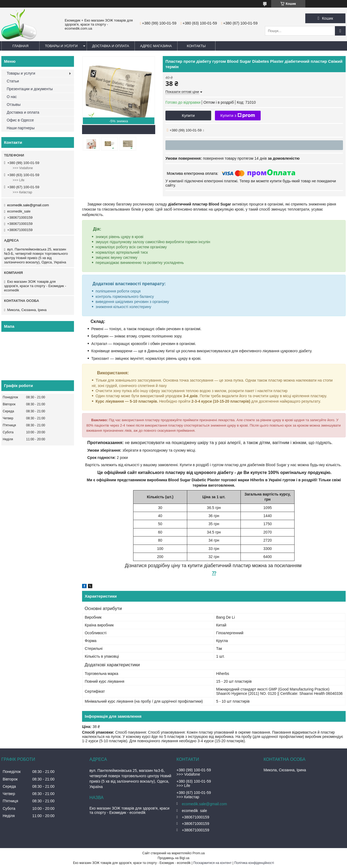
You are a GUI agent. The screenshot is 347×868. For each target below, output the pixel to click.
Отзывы (14, 104)
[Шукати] (340, 31)
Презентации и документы (30, 89)
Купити (188, 115)
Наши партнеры (21, 128)
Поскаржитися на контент (213, 863)
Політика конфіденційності (254, 863)
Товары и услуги (61, 46)
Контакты (196, 46)
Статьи (13, 81)
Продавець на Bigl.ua (173, 858)
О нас (12, 97)
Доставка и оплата (111, 46)
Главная (20, 46)
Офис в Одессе (20, 120)
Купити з (238, 116)
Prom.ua (199, 853)
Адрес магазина (156, 46)
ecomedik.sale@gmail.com (28, 205)
